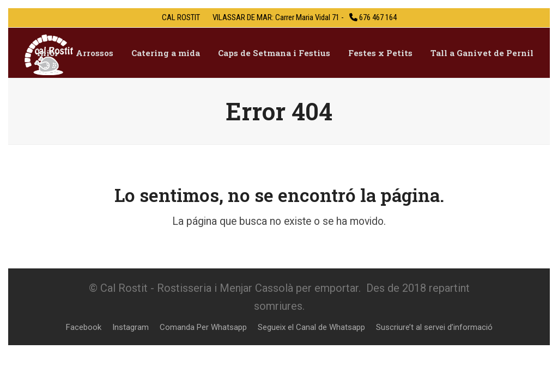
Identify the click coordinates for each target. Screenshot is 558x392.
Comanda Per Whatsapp (203, 327)
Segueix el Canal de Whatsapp (311, 327)
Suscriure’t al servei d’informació (434, 327)
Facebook (84, 327)
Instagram (131, 327)
